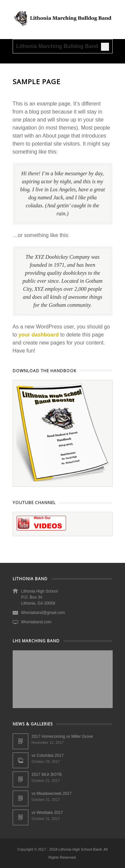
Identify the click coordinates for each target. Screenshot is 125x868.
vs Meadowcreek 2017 (52, 794)
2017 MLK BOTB (47, 775)
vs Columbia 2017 (48, 755)
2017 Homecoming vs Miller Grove (62, 736)
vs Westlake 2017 (47, 813)
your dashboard (38, 335)
